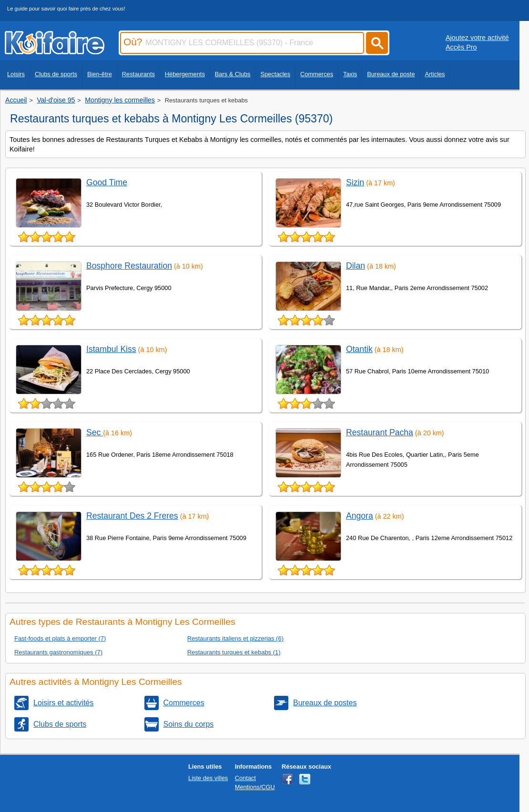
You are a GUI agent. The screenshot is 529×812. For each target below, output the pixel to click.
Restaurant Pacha (380, 432)
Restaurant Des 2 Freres (132, 516)
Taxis (350, 74)
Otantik (359, 349)
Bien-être (100, 74)
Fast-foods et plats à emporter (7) (60, 638)
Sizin (355, 182)
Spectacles (275, 74)
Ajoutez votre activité (477, 38)
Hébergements (185, 74)
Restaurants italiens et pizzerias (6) (235, 638)
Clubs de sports (56, 74)
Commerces (317, 74)
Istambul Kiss (111, 349)
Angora (360, 516)
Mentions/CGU (255, 787)
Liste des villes (208, 778)
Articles (435, 74)
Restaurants (138, 74)
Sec (95, 432)
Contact (245, 778)
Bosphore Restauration (129, 266)
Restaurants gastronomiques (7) (58, 652)
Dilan (356, 266)
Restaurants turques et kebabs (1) (234, 652)
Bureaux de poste (391, 74)
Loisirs (16, 74)
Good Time (107, 182)
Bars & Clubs (233, 74)
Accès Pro (461, 47)
